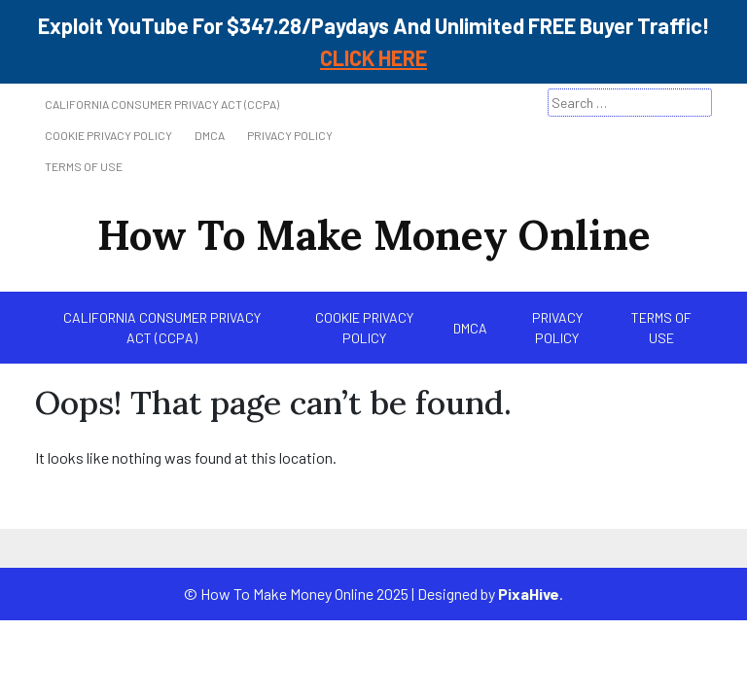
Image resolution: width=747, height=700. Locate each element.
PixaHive (529, 594)
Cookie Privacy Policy (108, 135)
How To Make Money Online (374, 235)
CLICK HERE (373, 57)
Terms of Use (84, 166)
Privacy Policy (290, 135)
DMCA (210, 135)
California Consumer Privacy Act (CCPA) (162, 104)
